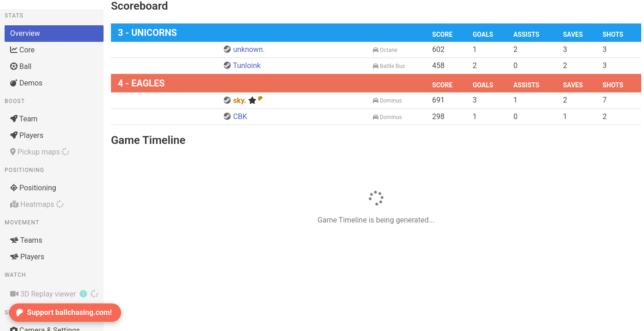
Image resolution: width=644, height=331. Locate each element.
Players (27, 135)
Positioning (33, 188)
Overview (25, 33)
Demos (26, 83)
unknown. (244, 49)
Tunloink (242, 66)
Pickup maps (40, 152)
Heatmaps (37, 204)
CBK (235, 117)
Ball (21, 66)
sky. (243, 100)
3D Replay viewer (54, 294)
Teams (26, 240)
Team (24, 119)
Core (22, 50)
